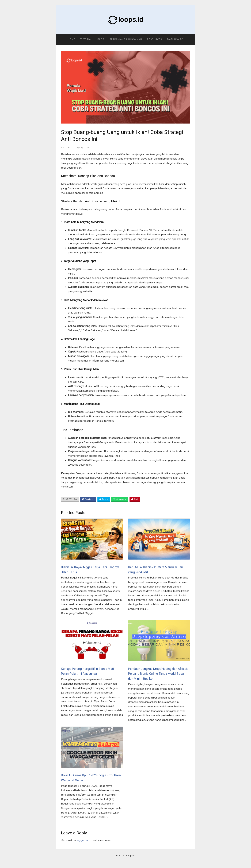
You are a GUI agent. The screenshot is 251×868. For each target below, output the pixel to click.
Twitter (104, 499)
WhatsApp (120, 499)
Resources (155, 39)
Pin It (135, 499)
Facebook (88, 499)
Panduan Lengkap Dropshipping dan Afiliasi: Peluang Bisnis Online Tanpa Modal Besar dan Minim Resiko (158, 674)
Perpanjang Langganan (126, 39)
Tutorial (86, 39)
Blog (101, 39)
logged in (82, 840)
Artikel (66, 148)
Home (71, 39)
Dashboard (175, 39)
